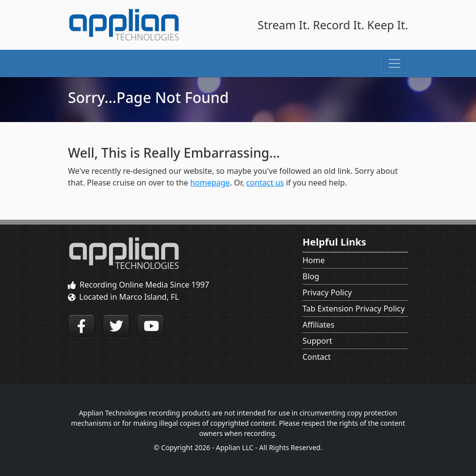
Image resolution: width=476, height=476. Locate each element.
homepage (210, 183)
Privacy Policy (327, 292)
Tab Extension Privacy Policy (354, 309)
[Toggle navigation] (394, 63)
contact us (265, 183)
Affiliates (318, 325)
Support (317, 341)
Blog (311, 276)
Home (314, 260)
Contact (317, 357)
